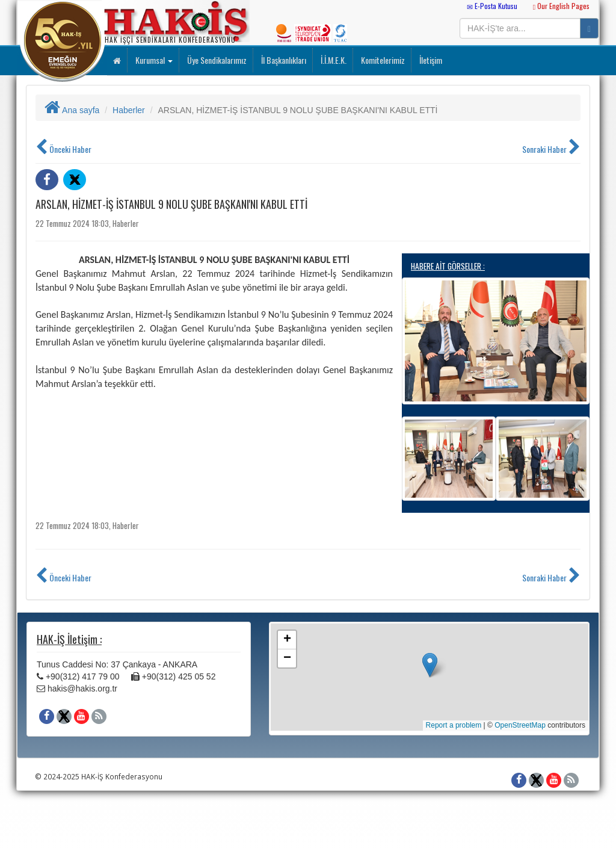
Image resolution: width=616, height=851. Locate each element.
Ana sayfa (72, 110)
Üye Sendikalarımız (216, 60)
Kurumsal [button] (153, 60)
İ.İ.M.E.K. (333, 60)
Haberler (129, 110)
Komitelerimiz (382, 60)
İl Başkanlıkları (283, 60)
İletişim (430, 60)
